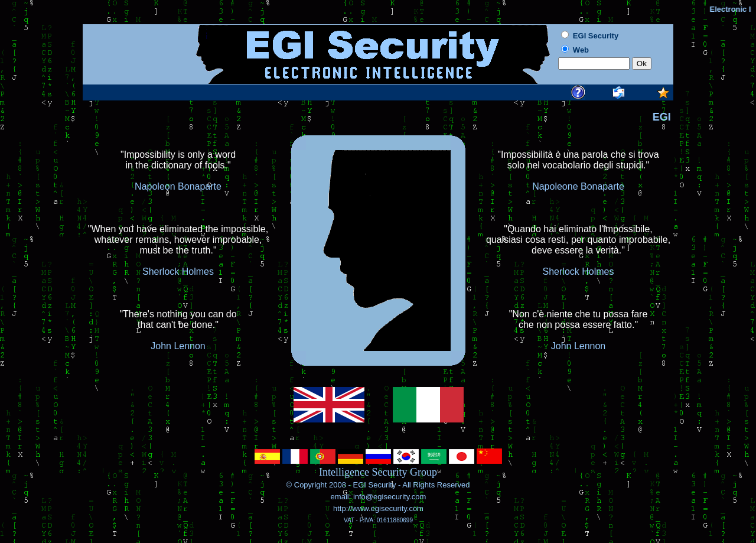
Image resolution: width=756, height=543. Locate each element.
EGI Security (374, 485)
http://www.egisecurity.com (378, 508)
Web (581, 50)
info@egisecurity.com (388, 497)
